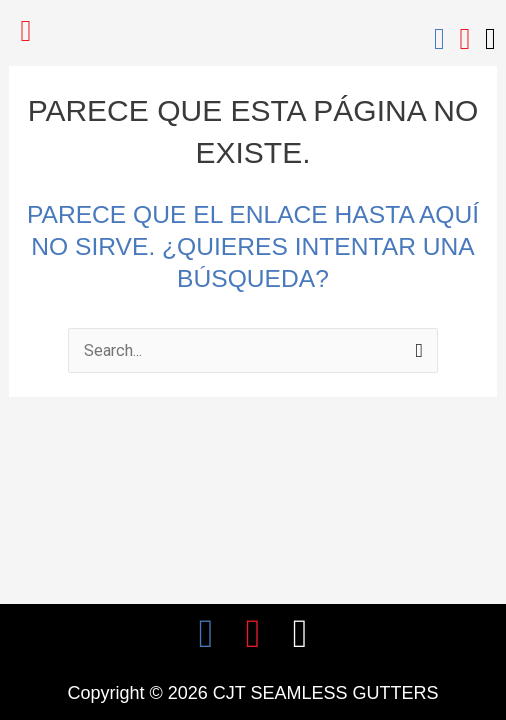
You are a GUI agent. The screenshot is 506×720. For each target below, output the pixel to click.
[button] (26, 31)
